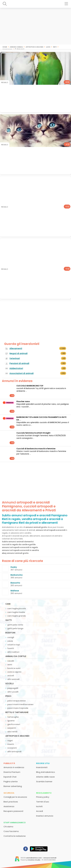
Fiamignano (7, 49)
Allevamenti (16, 348)
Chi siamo (8, 827)
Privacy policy (43, 797)
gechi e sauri (14, 724)
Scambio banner (44, 781)
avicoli (11, 676)
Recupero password (13, 811)
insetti (11, 744)
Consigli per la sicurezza (15, 797)
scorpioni (12, 748)
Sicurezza (9, 793)
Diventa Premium (12, 772)
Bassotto (15, 583)
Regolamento (44, 793)
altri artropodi (14, 752)
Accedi (40, 811)
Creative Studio (34, 860)
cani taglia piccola (17, 609)
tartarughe (13, 717)
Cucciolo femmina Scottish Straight (33, 433)
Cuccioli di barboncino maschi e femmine (36, 449)
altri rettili (12, 732)
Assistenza (9, 806)
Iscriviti (39, 806)
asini (10, 665)
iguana (11, 721)
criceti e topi (14, 645)
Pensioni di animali (19, 363)
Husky (14, 567)
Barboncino (17, 575)
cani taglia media (16, 612)
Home (5, 47)
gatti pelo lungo (15, 628)
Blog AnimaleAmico (46, 772)
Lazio (48, 47)
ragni (10, 741)
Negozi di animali (18, 353)
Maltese (15, 591)
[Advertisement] (35, 26)
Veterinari (15, 358)
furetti (11, 648)
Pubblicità (9, 763)
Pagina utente (11, 781)
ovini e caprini (14, 672)
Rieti (55, 47)
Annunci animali (16, 47)
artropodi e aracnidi (34, 47)
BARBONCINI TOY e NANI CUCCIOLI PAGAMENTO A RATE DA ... (41, 419)
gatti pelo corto (15, 625)
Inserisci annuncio (45, 816)
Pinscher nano (23, 402)
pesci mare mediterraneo (20, 704)
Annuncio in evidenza (14, 767)
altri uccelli (13, 692)
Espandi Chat (10, 777)
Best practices (11, 802)
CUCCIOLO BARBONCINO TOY (30, 386)
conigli (11, 637)
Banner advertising (13, 786)
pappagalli (13, 688)
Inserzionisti (42, 767)
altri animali (13, 679)
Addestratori (16, 368)
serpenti (12, 728)
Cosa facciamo (11, 831)
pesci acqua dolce (17, 701)
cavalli (11, 661)
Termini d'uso (43, 802)
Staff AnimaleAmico (15, 822)
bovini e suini (14, 668)
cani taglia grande (17, 616)
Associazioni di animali (21, 373)
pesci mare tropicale (18, 708)
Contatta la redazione (15, 836)
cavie (10, 641)
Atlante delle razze (45, 777)
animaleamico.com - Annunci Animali (41, 858)
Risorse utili (43, 763)
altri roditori (13, 652)
